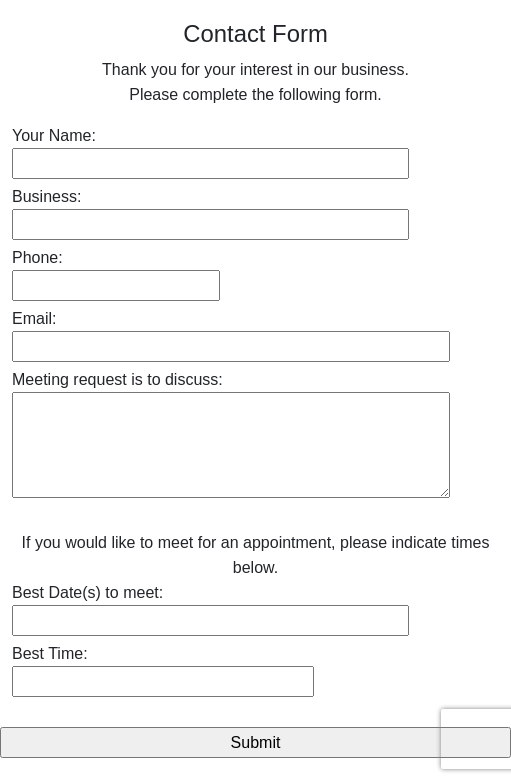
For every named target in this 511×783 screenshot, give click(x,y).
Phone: (37, 257)
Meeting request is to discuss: (117, 379)
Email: (34, 318)
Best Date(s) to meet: (87, 592)
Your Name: (54, 135)
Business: (46, 196)
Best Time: (50, 653)
